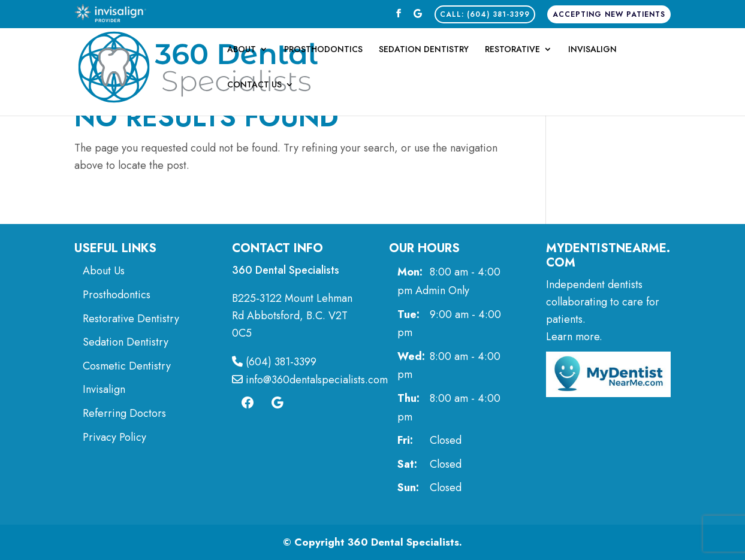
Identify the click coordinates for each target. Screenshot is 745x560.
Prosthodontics (323, 50)
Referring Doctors (124, 413)
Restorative (512, 50)
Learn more (573, 337)
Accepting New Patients (609, 14)
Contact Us (254, 85)
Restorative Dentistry (131, 319)
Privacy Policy (114, 437)
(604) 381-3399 (274, 362)
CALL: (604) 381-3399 (485, 14)
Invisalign (592, 50)
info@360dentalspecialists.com (310, 380)
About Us (104, 271)
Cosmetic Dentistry (128, 366)
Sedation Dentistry (424, 50)
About (242, 50)
